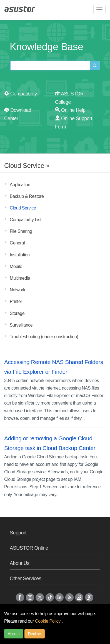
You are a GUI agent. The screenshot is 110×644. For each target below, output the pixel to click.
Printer (16, 301)
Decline (35, 634)
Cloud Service (23, 208)
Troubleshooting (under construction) (44, 337)
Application (20, 185)
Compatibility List (26, 220)
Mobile (16, 267)
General (17, 243)
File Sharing (21, 231)
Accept (14, 634)
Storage (17, 313)
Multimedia (20, 278)
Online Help (70, 110)
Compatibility (21, 94)
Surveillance (21, 325)
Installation (20, 255)
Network (17, 290)
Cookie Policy (48, 621)
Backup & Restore (27, 196)
